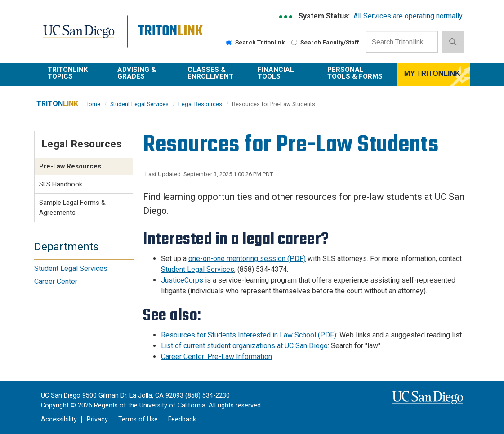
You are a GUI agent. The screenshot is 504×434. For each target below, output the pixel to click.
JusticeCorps (182, 280)
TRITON (57, 104)
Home (92, 104)
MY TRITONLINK (432, 73)
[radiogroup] (229, 42)
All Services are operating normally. (408, 16)
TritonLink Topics (68, 73)
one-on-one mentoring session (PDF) (247, 259)
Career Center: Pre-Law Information (216, 356)
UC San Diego (81, 37)
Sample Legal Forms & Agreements (72, 208)
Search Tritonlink (256, 42)
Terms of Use (138, 419)
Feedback (182, 419)
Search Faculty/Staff (325, 42)
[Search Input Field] (402, 42)
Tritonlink (169, 37)
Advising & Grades (137, 73)
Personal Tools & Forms (355, 73)
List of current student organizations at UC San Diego (244, 346)
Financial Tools (276, 73)
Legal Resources (200, 104)
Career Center (56, 281)
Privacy (97, 419)
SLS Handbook (61, 184)
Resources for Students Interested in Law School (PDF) (249, 335)
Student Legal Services (139, 104)
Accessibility (59, 419)
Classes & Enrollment (210, 73)
